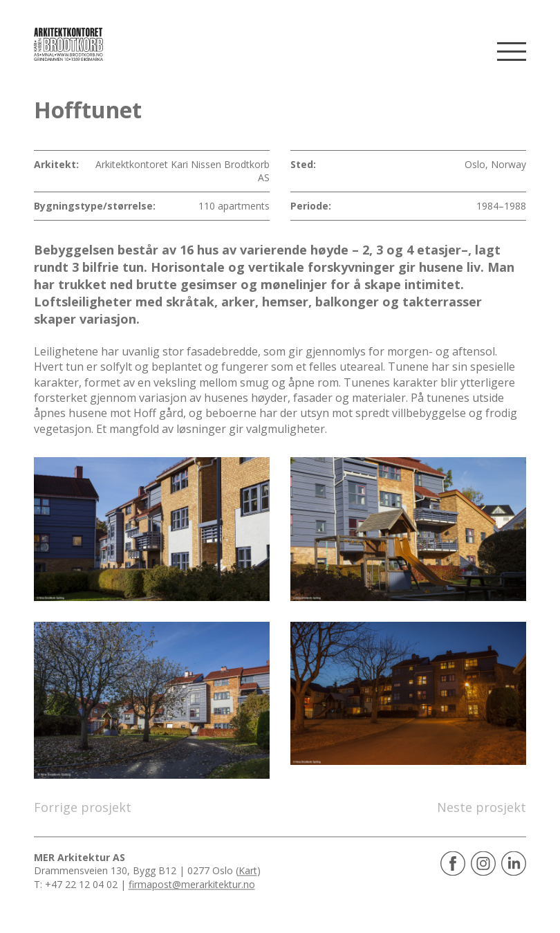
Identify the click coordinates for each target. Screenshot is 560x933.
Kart (248, 871)
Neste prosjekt (482, 807)
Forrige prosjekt (83, 807)
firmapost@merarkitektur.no (192, 884)
